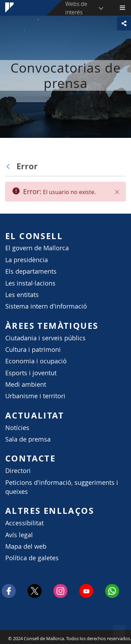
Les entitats (22, 295)
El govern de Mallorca (37, 248)
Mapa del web (26, 546)
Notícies (17, 428)
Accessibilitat (24, 523)
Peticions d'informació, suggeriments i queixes (62, 487)
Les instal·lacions (30, 283)
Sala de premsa (28, 439)
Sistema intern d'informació (46, 306)
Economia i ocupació (36, 361)
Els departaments (31, 271)
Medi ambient (26, 384)
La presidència (27, 260)
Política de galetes (32, 558)
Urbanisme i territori (35, 396)
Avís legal (19, 535)
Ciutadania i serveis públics (45, 338)
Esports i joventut (31, 373)
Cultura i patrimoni (33, 350)
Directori (18, 471)
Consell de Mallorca (3, 637)
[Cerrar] (117, 192)
